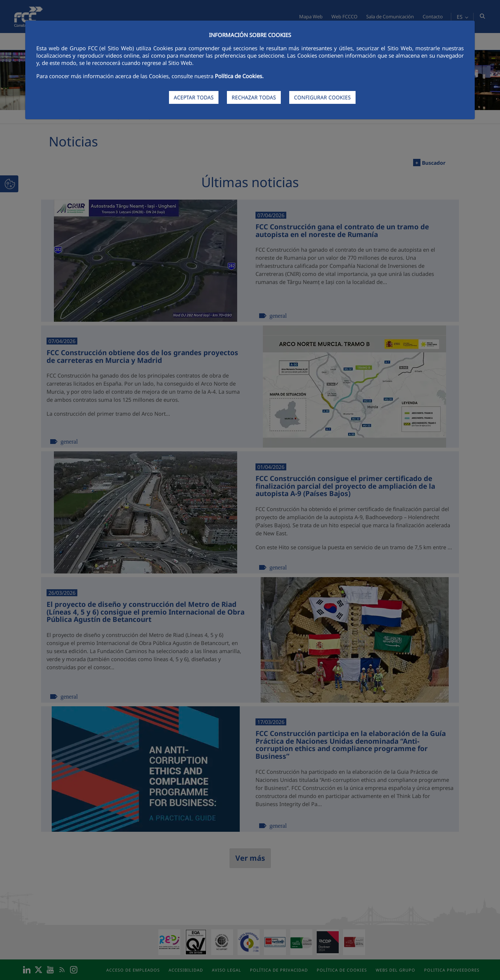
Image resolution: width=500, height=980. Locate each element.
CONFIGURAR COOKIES (322, 97)
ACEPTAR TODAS (194, 97)
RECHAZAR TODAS (254, 97)
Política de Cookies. (239, 76)
